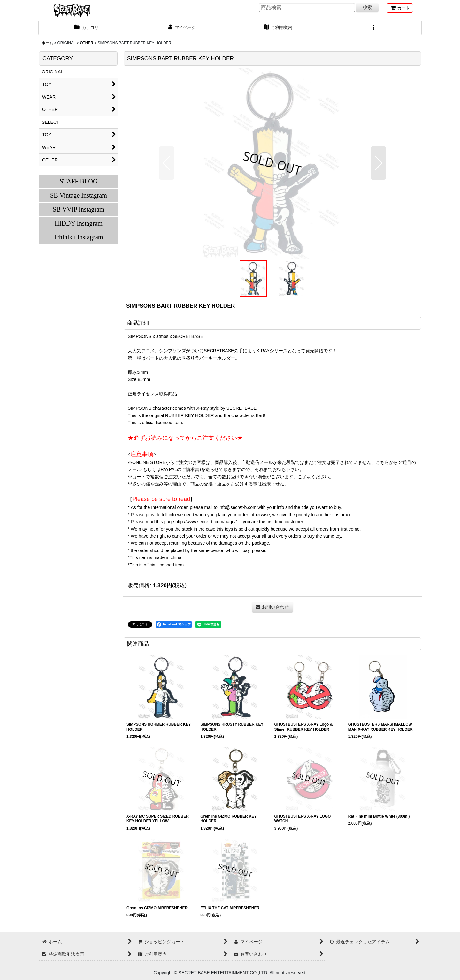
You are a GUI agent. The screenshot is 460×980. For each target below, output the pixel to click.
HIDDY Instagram (79, 223)
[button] (374, 28)
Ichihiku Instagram (78, 237)
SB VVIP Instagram (79, 209)
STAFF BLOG (78, 181)
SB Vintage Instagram (79, 195)
